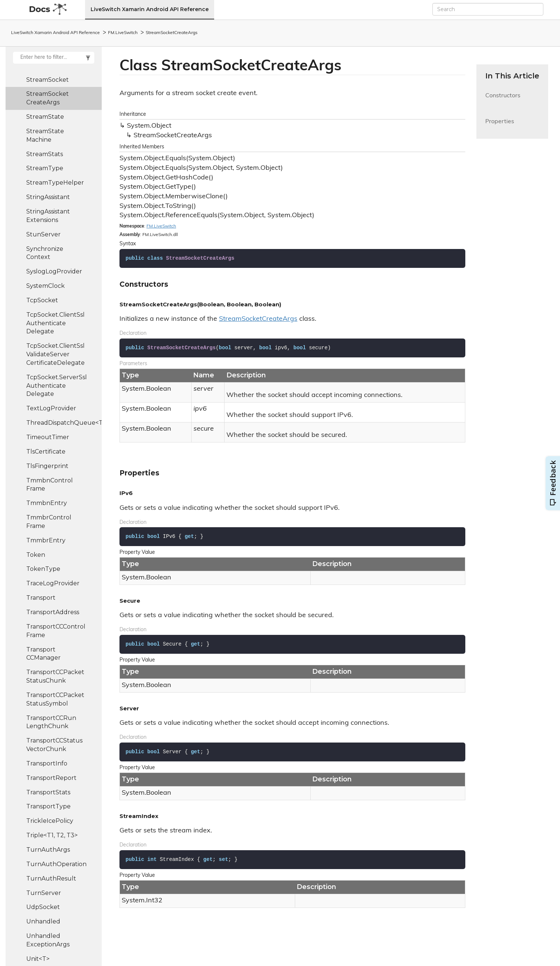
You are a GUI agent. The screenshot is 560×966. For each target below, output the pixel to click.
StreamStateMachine (45, 135)
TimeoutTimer (48, 437)
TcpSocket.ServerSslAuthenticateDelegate (57, 386)
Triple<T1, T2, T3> (52, 835)
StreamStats (45, 154)
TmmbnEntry (47, 503)
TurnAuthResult (51, 879)
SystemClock (45, 286)
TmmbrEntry (46, 540)
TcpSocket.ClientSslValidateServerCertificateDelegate (55, 354)
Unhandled (43, 921)
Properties (500, 126)
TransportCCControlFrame (56, 631)
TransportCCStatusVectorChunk (54, 745)
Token (36, 555)
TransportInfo (47, 763)
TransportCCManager (43, 654)
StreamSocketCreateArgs (172, 33)
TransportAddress (53, 612)
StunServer (43, 234)
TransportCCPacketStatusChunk (55, 676)
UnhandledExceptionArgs (48, 940)
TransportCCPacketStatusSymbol (55, 699)
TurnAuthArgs (48, 850)
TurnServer (44, 893)
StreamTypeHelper (55, 183)
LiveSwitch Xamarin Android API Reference (150, 9)
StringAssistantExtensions (48, 216)
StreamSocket (48, 80)
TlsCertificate (46, 452)
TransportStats (48, 792)
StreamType (45, 168)
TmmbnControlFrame (50, 485)
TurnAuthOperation (56, 864)
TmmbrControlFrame (49, 522)
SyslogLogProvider (54, 271)
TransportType (48, 806)
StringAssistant (48, 197)
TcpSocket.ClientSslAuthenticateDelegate (55, 323)
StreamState (45, 117)
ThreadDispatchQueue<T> (64, 423)
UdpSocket (43, 907)
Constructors (503, 100)
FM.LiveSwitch (123, 33)
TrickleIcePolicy (50, 821)
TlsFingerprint (47, 466)
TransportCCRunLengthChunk (51, 722)
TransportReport (51, 778)
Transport (41, 598)
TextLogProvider (51, 408)
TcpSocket (42, 300)
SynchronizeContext (45, 253)
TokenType (43, 569)
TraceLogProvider (53, 583)
